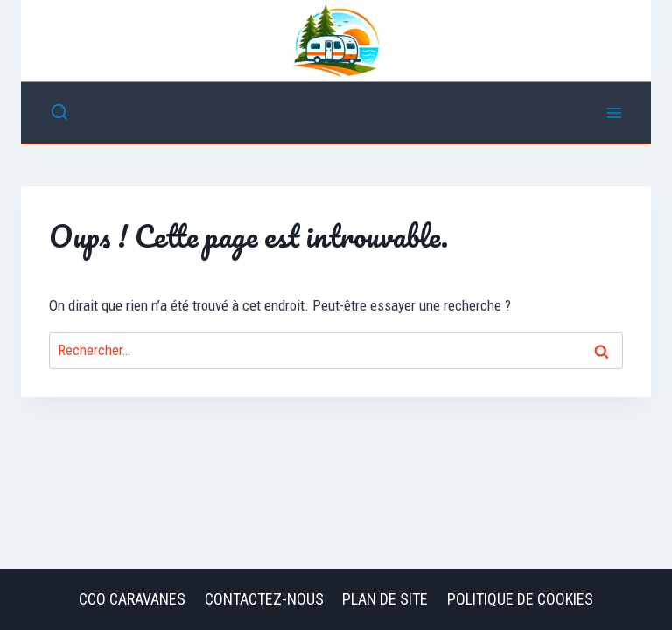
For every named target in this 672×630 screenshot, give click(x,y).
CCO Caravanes (132, 599)
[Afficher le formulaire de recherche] (59, 113)
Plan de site (385, 599)
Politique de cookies (520, 599)
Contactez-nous (264, 599)
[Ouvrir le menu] (614, 112)
